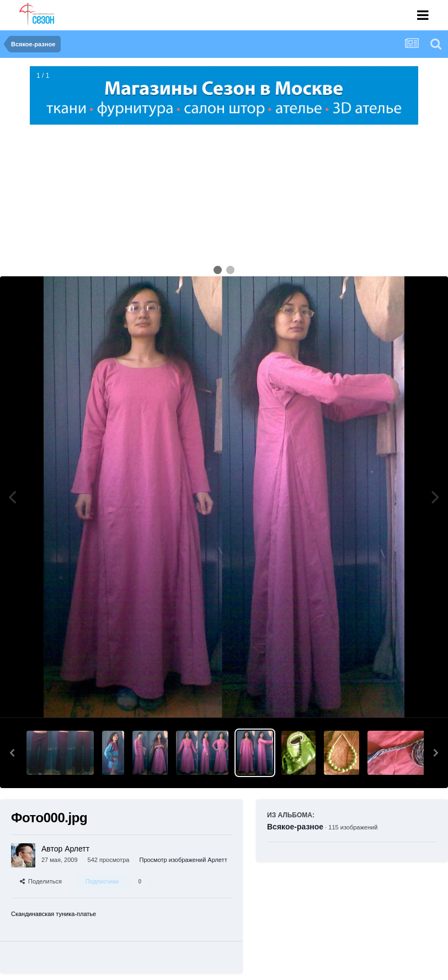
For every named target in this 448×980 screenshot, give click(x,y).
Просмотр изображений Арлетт (183, 860)
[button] (12, 753)
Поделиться (41, 881)
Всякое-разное (295, 827)
